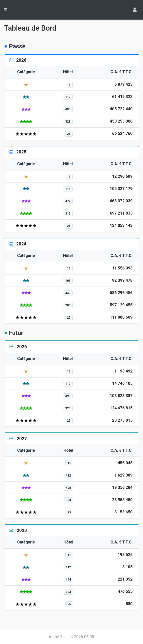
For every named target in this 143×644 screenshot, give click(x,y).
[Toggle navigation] (135, 10)
